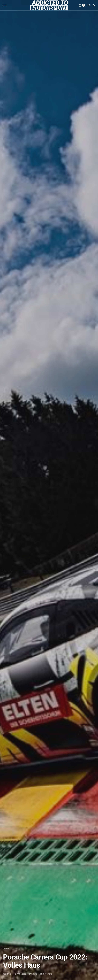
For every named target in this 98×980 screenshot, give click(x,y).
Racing (6, 948)
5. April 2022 (21, 974)
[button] (94, 5)
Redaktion (8, 974)
